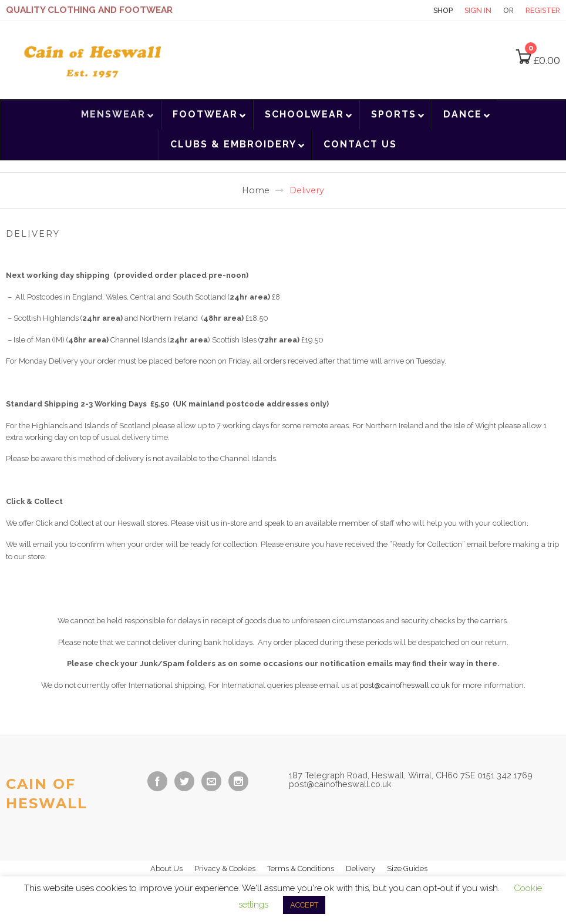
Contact (401, 10)
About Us (166, 868)
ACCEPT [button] (304, 905)
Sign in (478, 10)
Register (543, 10)
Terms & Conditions (301, 868)
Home (256, 190)
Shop (443, 10)
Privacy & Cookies (225, 868)
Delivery (361, 868)
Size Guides (407, 868)
